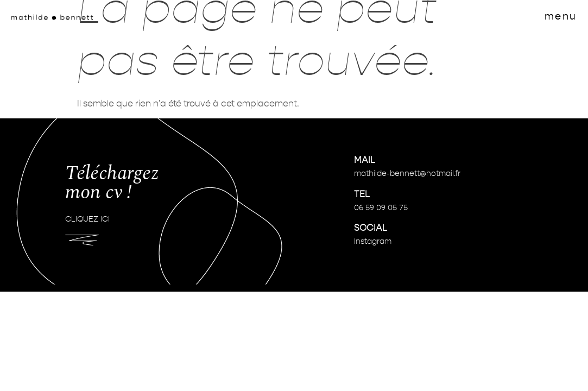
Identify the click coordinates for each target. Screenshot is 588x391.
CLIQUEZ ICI (87, 219)
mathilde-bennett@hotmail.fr (407, 174)
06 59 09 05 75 (381, 208)
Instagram (373, 242)
